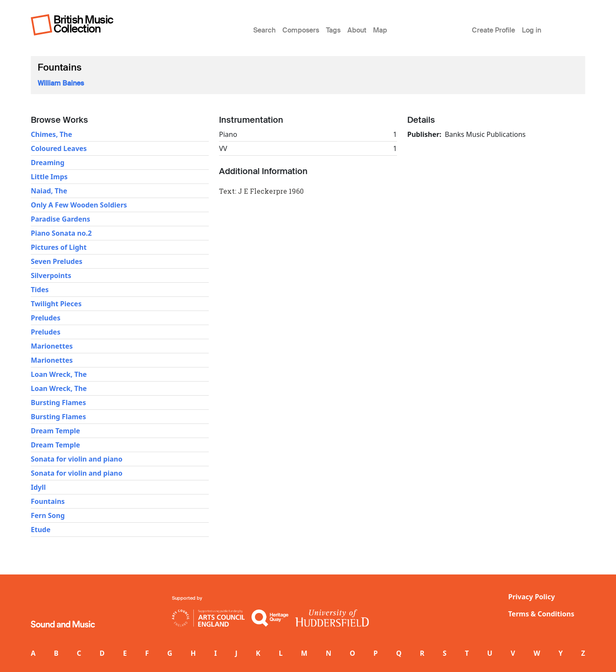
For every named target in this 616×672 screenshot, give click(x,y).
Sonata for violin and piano (77, 459)
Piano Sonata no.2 (61, 233)
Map (380, 30)
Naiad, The (49, 191)
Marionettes (52, 346)
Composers (301, 30)
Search (264, 30)
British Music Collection (83, 24)
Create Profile (493, 30)
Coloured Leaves (59, 148)
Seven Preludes (56, 261)
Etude (41, 530)
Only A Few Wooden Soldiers (79, 205)
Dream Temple (55, 431)
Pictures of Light (59, 247)
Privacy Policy (532, 597)
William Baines (61, 83)
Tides (40, 290)
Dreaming (48, 163)
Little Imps (49, 177)
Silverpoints (51, 275)
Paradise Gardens (61, 219)
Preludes (46, 318)
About (357, 30)
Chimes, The (52, 134)
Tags (333, 30)
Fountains (48, 501)
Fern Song (48, 515)
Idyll (38, 487)
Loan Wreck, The (59, 374)
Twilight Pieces (56, 304)
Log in (532, 30)
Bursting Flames (58, 403)
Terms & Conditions (541, 614)
